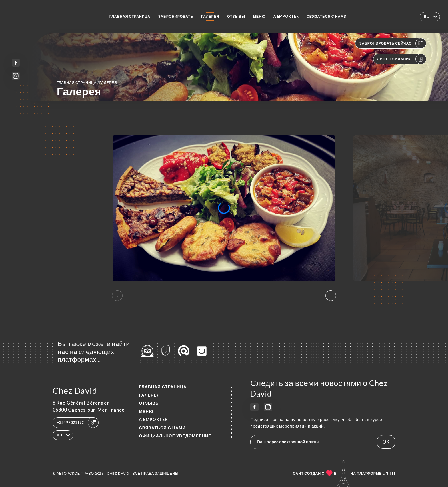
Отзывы (236, 16)
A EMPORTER (286, 16)
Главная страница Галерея (87, 82)
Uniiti (389, 473)
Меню (259, 16)
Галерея (210, 16)
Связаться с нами (327, 16)
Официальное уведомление (175, 436)
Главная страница (130, 16)
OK (386, 442)
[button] (331, 296)
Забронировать (176, 16)
